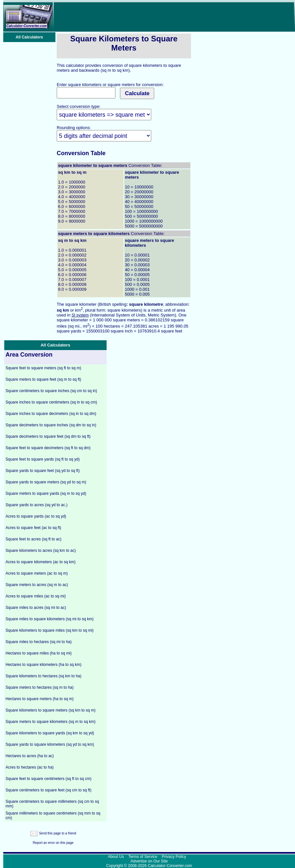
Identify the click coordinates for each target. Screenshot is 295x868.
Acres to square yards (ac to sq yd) (36, 516)
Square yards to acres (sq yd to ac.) (37, 505)
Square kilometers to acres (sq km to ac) (41, 551)
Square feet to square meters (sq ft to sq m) (43, 368)
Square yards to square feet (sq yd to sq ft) (43, 471)
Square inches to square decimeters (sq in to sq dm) (51, 414)
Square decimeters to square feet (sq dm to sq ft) (48, 436)
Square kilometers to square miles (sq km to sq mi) (50, 630)
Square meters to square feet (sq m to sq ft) (43, 379)
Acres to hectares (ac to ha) (29, 767)
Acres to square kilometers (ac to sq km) (41, 562)
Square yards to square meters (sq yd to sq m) (46, 482)
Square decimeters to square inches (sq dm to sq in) (51, 425)
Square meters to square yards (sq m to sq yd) (46, 493)
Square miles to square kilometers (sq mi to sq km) (50, 619)
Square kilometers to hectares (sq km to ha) (44, 676)
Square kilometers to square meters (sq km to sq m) (51, 710)
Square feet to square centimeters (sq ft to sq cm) (48, 779)
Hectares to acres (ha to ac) (30, 756)
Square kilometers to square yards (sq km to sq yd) (50, 733)
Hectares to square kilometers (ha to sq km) (44, 665)
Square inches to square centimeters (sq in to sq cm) (51, 402)
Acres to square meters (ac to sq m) (37, 573)
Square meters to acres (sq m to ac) (37, 585)
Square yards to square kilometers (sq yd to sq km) (50, 744)
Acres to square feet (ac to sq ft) (33, 528)
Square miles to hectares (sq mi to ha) (39, 642)
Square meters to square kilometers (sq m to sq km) (51, 722)
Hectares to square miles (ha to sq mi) (39, 653)
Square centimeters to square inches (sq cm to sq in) (51, 391)
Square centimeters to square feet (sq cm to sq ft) (48, 790)
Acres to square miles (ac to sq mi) (36, 596)
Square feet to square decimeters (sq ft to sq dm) (48, 448)
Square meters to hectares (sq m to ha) (40, 687)
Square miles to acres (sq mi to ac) (36, 608)
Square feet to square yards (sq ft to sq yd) (43, 459)
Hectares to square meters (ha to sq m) (40, 699)
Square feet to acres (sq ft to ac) (33, 539)
